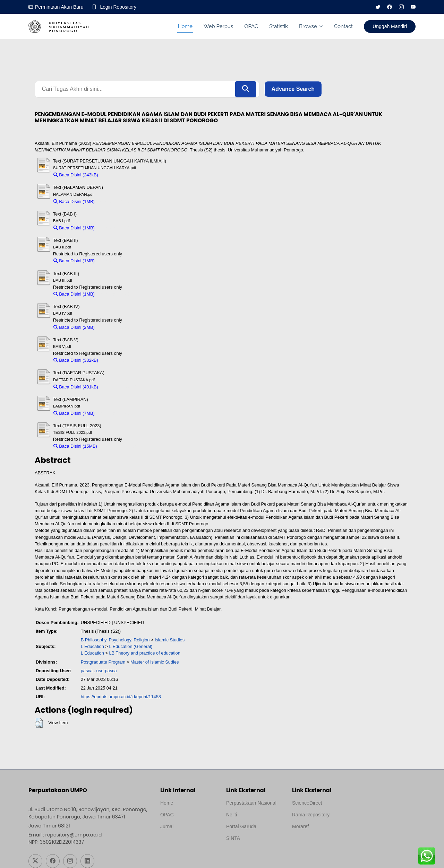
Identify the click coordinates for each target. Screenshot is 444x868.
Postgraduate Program (103, 662)
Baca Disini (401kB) (76, 387)
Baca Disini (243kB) (76, 175)
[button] (39, 723)
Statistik (279, 26)
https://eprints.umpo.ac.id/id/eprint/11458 (121, 697)
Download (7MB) (114, 413)
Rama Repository (311, 815)
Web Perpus (218, 26)
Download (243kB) (119, 175)
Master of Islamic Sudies (155, 662)
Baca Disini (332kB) (76, 360)
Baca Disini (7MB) (74, 413)
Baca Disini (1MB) (74, 201)
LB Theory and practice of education (144, 653)
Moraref (300, 826)
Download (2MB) (114, 327)
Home (185, 26)
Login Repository (118, 7)
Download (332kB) (119, 360)
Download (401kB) (119, 387)
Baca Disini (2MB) (74, 327)
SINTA (233, 838)
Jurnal (167, 826)
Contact (343, 26)
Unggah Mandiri (390, 26)
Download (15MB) (118, 446)
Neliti (232, 815)
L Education (92, 647)
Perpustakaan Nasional (251, 803)
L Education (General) (131, 647)
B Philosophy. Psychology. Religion (115, 640)
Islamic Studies (170, 640)
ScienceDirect (307, 803)
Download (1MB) (114, 201)
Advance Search (293, 89)
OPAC (251, 26)
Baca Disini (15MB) (75, 446)
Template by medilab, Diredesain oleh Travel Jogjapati (184, 843)
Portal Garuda (241, 826)
